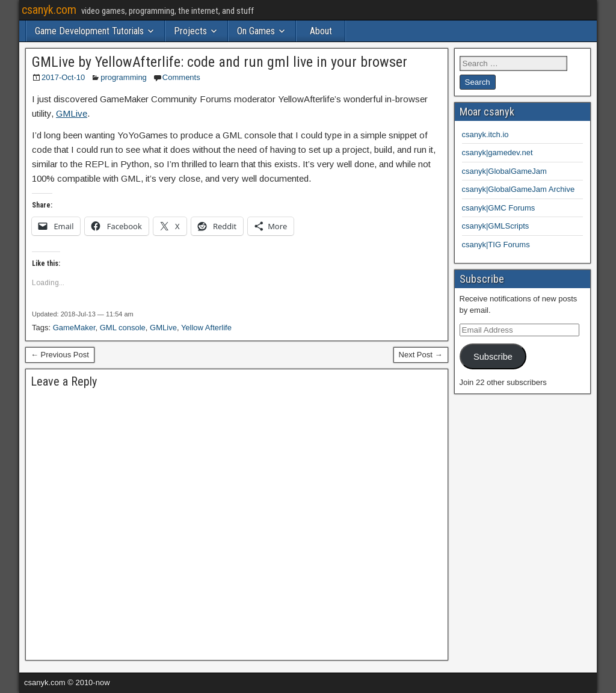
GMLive (72, 113)
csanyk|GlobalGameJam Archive (519, 189)
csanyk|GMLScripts (496, 226)
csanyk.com (49, 10)
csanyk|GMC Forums (499, 208)
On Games (256, 31)
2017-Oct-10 (63, 77)
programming (124, 77)
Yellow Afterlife (206, 328)
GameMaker (74, 328)
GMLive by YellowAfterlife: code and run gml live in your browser (220, 62)
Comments (181, 77)
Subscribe (493, 357)
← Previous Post (60, 355)
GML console (123, 328)
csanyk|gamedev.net (497, 152)
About (321, 31)
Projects (190, 31)
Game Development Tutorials (89, 31)
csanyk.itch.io (485, 134)
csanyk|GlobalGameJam (504, 171)
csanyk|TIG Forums (496, 245)
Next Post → (421, 355)
